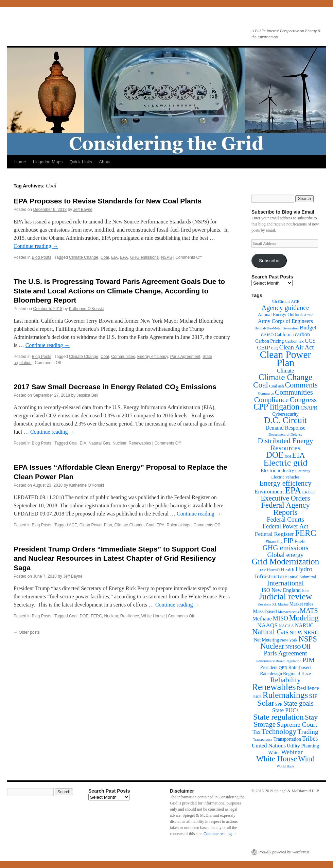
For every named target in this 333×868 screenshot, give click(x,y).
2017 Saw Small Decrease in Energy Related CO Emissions (115, 387)
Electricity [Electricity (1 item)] (303, 471)
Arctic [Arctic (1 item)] (309, 315)
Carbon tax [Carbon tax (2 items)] (294, 341)
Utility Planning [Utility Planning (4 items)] (303, 746)
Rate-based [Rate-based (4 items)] (299, 667)
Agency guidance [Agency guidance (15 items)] (285, 308)
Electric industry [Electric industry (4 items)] (277, 470)
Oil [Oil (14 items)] (306, 646)
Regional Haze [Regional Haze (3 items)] (297, 674)
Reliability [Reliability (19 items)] (285, 680)
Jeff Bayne (83, 210)
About (105, 162)
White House (153, 616)
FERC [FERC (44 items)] (305, 533)
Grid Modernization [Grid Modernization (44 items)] (285, 562)
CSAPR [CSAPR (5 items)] (309, 408)
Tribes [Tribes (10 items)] (310, 739)
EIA (114, 257)
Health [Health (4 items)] (288, 569)
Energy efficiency (153, 357)
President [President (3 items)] (269, 667)
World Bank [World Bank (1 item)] (285, 766)
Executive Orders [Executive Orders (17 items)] (286, 498)
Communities (123, 357)
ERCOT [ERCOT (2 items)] (309, 492)
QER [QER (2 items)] (283, 668)
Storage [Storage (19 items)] (265, 724)
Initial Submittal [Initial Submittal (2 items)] (302, 577)
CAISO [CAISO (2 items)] (267, 335)
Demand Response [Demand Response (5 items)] (285, 428)
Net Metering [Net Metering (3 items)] (266, 640)
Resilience (130, 616)
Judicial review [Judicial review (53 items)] (286, 596)
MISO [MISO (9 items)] (281, 618)
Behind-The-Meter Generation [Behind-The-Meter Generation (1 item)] (277, 328)
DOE (84, 616)
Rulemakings (178, 525)
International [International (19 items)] (285, 583)
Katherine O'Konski (86, 309)
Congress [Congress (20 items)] (303, 400)
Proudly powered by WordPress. (284, 852)
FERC (96, 616)
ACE (73, 525)
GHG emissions (144, 257)
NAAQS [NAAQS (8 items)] (267, 625)
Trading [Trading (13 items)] (308, 732)
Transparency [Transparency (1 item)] (263, 739)
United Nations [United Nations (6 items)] (269, 746)
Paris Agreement (185, 357)
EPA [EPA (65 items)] (293, 490)
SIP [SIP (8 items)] (313, 696)
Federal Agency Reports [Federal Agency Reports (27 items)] (285, 509)
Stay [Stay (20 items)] (311, 717)
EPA (124, 257)
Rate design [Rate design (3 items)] (271, 674)
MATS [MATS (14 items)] (309, 611)
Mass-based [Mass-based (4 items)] (265, 611)
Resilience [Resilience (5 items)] (308, 688)
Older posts (27, 632)
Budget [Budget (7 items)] (308, 328)
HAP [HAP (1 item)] (262, 570)
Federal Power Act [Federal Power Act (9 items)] (285, 526)
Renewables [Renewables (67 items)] (274, 687)
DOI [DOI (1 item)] (288, 457)
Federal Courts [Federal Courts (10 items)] (285, 520)
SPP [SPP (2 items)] (279, 704)
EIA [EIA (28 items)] (298, 455)
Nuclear (119, 443)
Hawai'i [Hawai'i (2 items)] (273, 570)
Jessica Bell (87, 395)
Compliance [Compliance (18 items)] (271, 400)
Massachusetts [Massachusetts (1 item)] (288, 612)
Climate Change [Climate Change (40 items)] (285, 377)
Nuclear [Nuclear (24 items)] (272, 646)
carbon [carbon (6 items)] (302, 334)
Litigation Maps (48, 162)
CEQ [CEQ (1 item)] (275, 348)
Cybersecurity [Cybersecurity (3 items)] (285, 414)
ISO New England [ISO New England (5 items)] (281, 590)
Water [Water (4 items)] (274, 753)
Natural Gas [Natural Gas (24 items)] (270, 632)
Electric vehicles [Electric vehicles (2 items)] (285, 477)
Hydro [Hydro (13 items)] (304, 569)
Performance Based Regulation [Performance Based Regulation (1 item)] (279, 661)
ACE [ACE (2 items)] (295, 302)
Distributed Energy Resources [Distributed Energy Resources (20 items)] (285, 444)
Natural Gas (99, 443)
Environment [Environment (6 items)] (269, 492)
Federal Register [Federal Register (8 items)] (274, 534)
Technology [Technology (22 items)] (279, 731)
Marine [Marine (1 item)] (283, 604)
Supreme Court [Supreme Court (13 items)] (297, 725)
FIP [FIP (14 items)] (289, 541)
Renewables (140, 443)
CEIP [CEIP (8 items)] (264, 347)
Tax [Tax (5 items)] (256, 732)
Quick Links (81, 162)
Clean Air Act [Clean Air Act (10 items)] (297, 347)
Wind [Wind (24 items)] (306, 759)
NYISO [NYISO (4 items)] (293, 647)
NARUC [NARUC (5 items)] (304, 625)
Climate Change (84, 257)
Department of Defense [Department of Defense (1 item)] (285, 435)
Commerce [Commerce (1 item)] (266, 393)
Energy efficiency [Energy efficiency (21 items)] (285, 483)
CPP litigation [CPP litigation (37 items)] (276, 407)
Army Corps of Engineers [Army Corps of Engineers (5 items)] (285, 321)
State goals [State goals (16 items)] (299, 703)
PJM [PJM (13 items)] (309, 660)
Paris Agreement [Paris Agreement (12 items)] (285, 653)
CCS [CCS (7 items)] (310, 341)
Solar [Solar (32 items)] (266, 703)
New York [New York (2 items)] (289, 640)
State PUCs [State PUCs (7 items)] (285, 710)
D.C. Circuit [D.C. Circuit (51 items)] (285, 420)
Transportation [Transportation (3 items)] (287, 739)
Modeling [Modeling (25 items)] (304, 618)
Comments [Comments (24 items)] (301, 385)
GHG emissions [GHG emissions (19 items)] (286, 548)
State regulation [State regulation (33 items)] (278, 717)
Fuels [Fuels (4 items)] (300, 541)
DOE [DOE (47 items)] (275, 455)
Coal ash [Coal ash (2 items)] (277, 386)
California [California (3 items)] (284, 335)
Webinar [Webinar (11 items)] (292, 752)
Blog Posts (41, 257)
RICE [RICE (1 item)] (257, 697)
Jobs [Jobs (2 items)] (305, 591)
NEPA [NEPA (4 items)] (296, 633)
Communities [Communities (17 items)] (294, 392)
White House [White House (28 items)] (277, 759)
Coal (105, 257)
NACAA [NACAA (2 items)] (286, 626)
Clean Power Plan (96, 525)
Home (20, 162)
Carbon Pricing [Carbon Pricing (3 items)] (269, 341)
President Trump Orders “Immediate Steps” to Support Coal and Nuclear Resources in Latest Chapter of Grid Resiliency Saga (115, 558)
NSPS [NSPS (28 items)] (308, 639)
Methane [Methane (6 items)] (262, 619)
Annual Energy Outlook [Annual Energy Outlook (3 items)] (281, 315)
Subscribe (269, 261)
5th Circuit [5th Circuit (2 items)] (281, 302)
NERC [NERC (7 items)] (311, 632)
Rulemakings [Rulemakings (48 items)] (285, 695)
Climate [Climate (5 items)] (285, 371)
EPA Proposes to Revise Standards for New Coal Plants (108, 201)
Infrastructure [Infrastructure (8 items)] (271, 576)
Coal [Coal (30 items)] (261, 385)
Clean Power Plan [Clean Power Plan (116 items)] (286, 359)
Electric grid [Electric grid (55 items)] (286, 463)
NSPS (167, 257)
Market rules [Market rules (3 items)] (301, 604)
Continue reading (36, 246)
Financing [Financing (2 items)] (274, 542)
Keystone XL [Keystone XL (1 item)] (267, 604)
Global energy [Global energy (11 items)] (285, 555)
